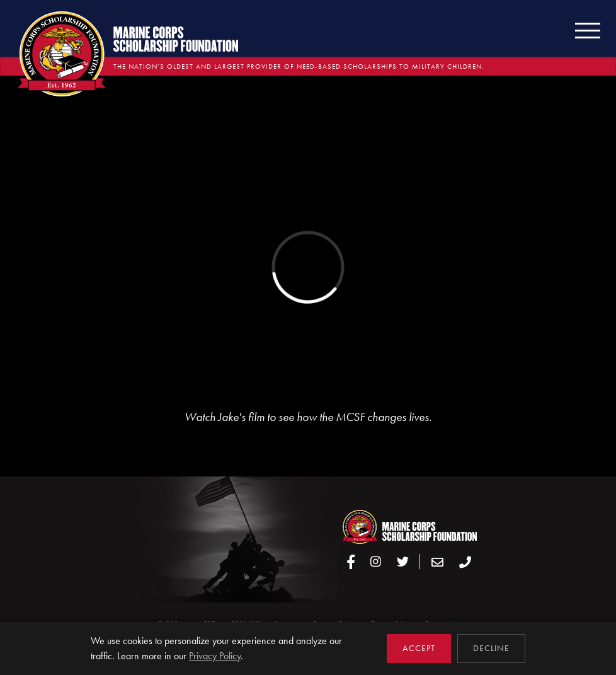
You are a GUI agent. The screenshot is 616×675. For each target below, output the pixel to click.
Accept (419, 648)
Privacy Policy (215, 656)
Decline (491, 648)
